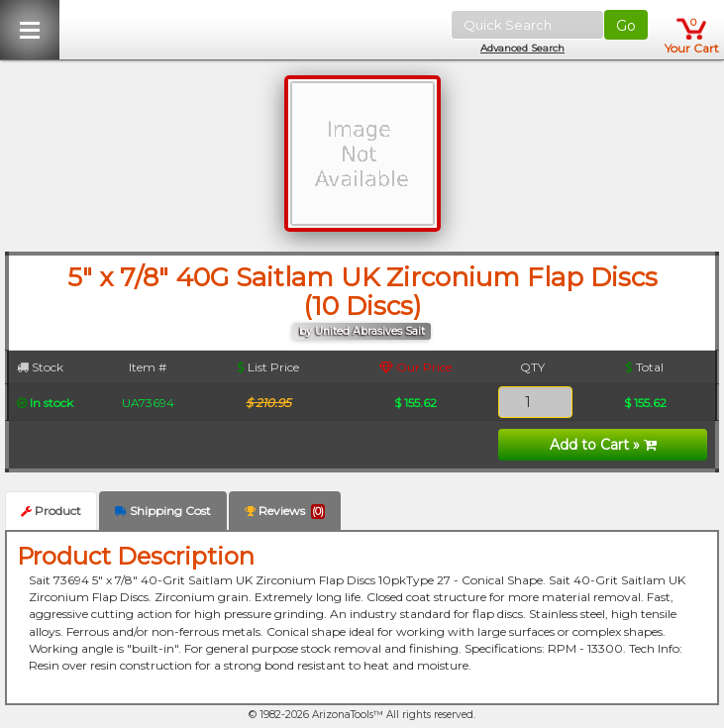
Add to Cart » (603, 445)
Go (626, 26)
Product (51, 511)
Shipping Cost (163, 511)
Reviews (285, 511)
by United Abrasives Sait (362, 331)
